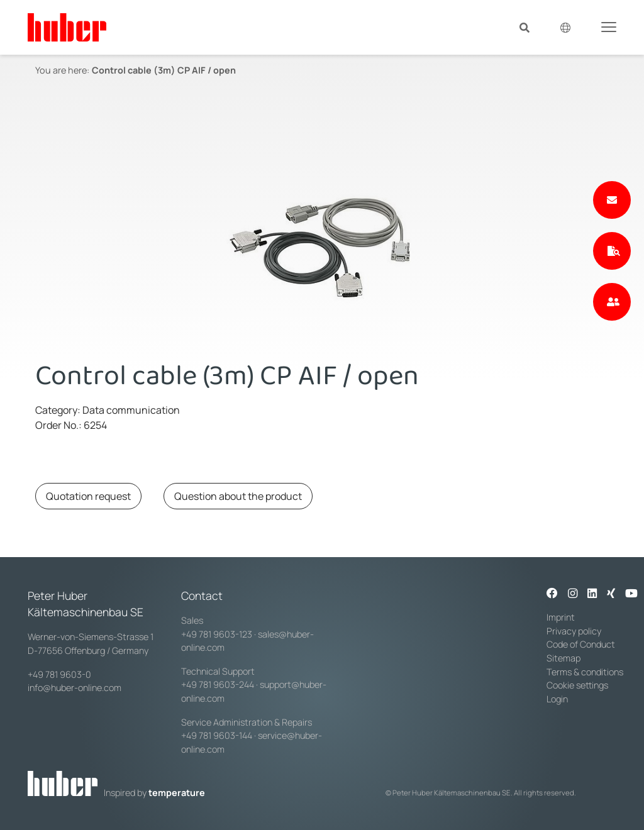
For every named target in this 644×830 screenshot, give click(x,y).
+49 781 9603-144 (217, 735)
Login (557, 699)
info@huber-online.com (75, 688)
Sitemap (563, 658)
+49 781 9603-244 (218, 684)
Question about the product (238, 496)
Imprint (561, 617)
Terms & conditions (585, 672)
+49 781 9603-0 (59, 674)
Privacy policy (574, 631)
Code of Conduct (581, 644)
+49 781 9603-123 (217, 634)
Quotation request (88, 496)
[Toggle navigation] (609, 26)
